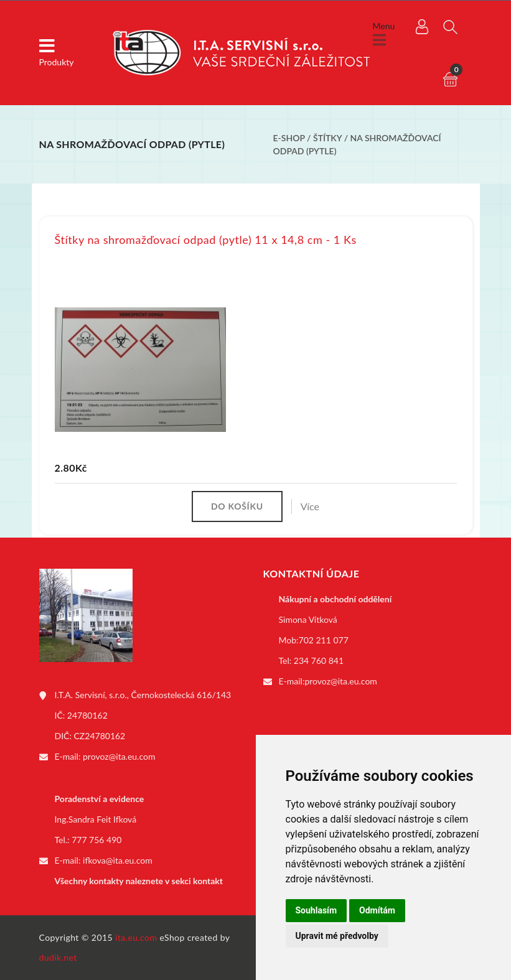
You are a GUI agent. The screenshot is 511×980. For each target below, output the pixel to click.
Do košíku (237, 506)
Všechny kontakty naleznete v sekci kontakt (139, 881)
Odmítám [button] (377, 910)
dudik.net (58, 957)
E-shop (289, 138)
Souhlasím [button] (316, 910)
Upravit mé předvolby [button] (337, 936)
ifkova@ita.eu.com (118, 860)
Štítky (329, 138)
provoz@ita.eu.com (119, 756)
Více (310, 506)
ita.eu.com (136, 937)
